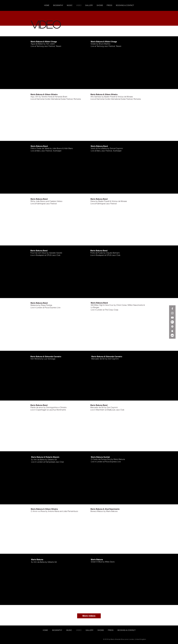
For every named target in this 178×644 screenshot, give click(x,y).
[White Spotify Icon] (172, 326)
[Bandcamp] (172, 322)
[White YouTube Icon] (172, 318)
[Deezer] (172, 335)
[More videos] (89, 616)
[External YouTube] (59, 67)
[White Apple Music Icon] (172, 331)
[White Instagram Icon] (172, 313)
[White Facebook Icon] (172, 309)
